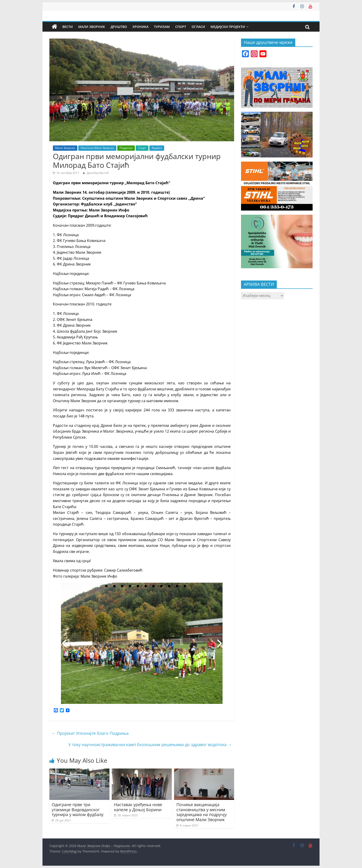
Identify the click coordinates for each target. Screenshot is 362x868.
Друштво (119, 27)
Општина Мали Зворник (97, 148)
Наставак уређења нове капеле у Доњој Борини (138, 807)
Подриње (126, 148)
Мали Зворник (92, 27)
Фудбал (157, 148)
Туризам (162, 27)
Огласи (198, 27)
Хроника (140, 27)
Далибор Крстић (98, 173)
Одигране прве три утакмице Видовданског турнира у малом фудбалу (78, 809)
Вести (68, 27)
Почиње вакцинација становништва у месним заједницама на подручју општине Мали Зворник (202, 812)
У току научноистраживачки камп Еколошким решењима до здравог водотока (150, 744)
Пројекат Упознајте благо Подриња (90, 733)
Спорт (181, 27)
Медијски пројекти (228, 27)
